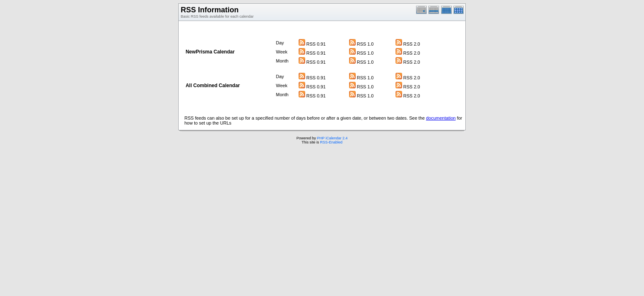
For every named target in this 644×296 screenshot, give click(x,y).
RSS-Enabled (331, 142)
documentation (441, 118)
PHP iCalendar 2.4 (332, 138)
